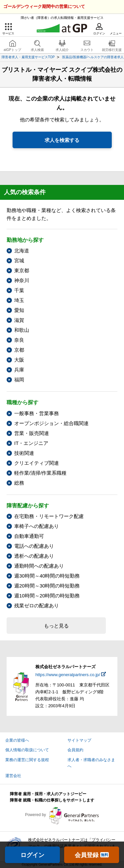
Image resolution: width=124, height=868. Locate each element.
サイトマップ (79, 740)
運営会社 (13, 776)
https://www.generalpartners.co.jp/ (68, 675)
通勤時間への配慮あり (39, 566)
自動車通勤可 (29, 536)
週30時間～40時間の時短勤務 (47, 576)
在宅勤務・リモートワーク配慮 (49, 516)
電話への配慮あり (34, 546)
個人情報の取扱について (27, 750)
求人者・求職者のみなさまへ (91, 763)
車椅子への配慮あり (37, 526)
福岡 (19, 380)
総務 (19, 483)
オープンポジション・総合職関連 (51, 423)
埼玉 (19, 300)
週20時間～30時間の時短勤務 (47, 586)
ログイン (32, 855)
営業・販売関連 (32, 433)
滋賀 (19, 320)
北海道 (22, 251)
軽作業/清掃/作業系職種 (40, 473)
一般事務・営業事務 (37, 413)
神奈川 (22, 280)
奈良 (19, 340)
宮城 (19, 260)
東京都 (22, 270)
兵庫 (19, 370)
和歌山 (22, 330)
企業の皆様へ (17, 740)
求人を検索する (62, 140)
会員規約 (75, 750)
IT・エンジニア (31, 443)
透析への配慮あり (34, 556)
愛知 (19, 310)
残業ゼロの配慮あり (37, 606)
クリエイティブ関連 (37, 463)
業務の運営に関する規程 (27, 760)
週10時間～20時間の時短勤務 (47, 596)
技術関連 (24, 453)
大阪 (19, 360)
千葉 (19, 290)
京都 (19, 350)
